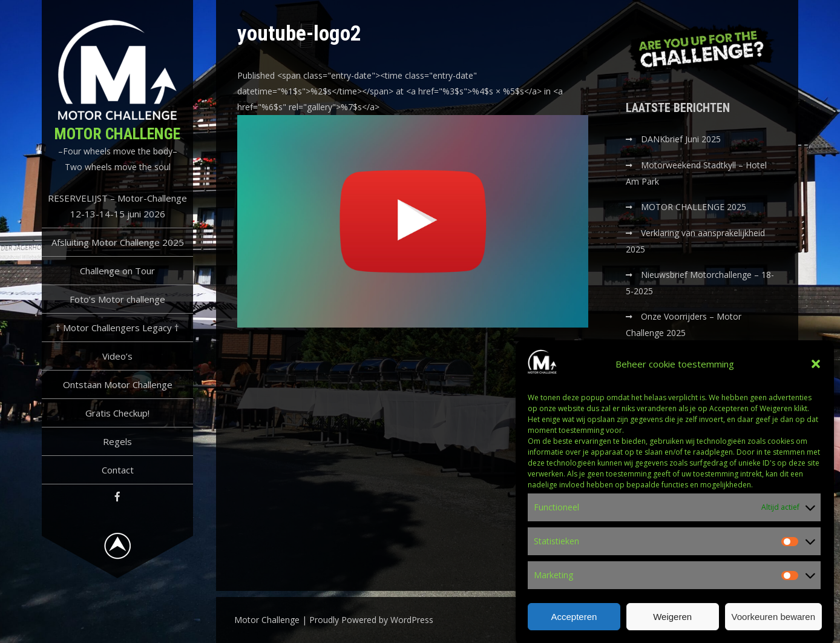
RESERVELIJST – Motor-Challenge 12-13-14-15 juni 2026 (117, 206)
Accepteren (574, 622)
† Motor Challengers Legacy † (117, 328)
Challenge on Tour (117, 271)
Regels (117, 441)
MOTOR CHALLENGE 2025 (695, 207)
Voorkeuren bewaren (773, 622)
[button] (816, 369)
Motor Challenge (117, 134)
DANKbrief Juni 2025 (681, 139)
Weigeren (672, 622)
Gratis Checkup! (117, 413)
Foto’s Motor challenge (117, 299)
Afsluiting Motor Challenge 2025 (118, 242)
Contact (118, 470)
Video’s (117, 356)
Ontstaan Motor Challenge (118, 384)
